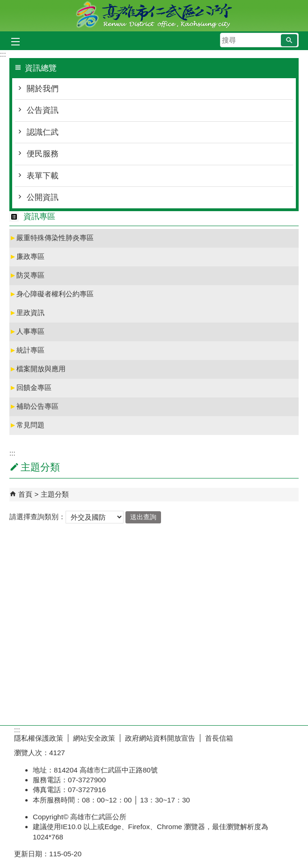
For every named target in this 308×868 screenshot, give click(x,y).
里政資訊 (27, 313)
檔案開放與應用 (37, 369)
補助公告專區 (34, 406)
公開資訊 (43, 197)
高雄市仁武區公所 (154, 16)
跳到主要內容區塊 (5, 5)
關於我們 (43, 89)
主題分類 (55, 494)
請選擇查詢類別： (37, 517)
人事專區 (27, 331)
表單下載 (43, 176)
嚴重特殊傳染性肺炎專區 (51, 238)
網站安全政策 (94, 738)
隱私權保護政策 (39, 738)
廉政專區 (27, 256)
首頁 (25, 494)
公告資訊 (43, 110)
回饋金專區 (30, 387)
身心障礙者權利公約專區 (51, 294)
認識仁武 (43, 132)
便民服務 (43, 154)
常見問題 (27, 425)
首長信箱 (219, 738)
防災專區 (27, 275)
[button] (289, 40)
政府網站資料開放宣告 (160, 738)
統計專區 (27, 350)
